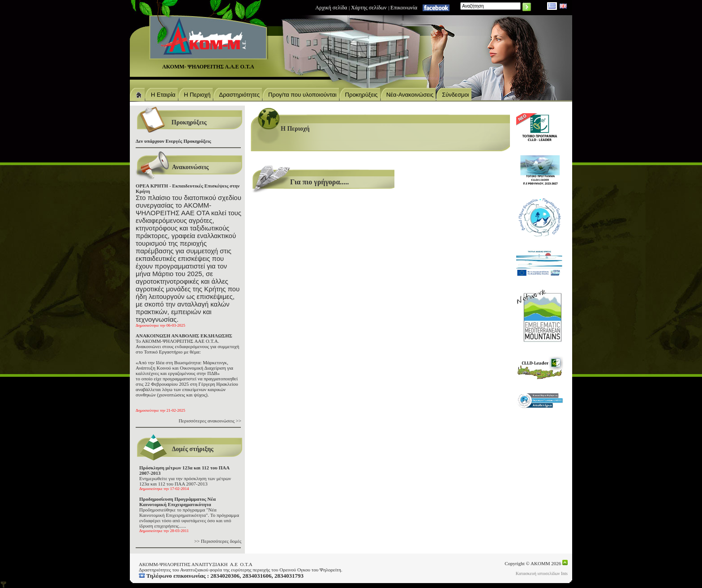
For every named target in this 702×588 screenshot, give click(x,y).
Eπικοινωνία (404, 8)
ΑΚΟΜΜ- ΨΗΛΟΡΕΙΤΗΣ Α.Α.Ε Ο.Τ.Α (208, 67)
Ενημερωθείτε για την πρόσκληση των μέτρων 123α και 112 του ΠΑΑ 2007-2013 (185, 478)
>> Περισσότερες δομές (218, 541)
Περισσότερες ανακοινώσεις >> (210, 421)
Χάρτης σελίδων (369, 8)
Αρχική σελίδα (331, 8)
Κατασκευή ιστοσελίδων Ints (542, 573)
